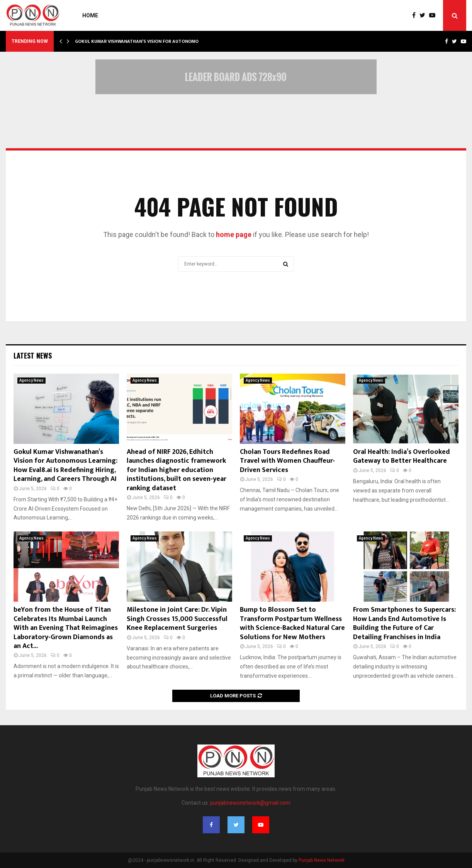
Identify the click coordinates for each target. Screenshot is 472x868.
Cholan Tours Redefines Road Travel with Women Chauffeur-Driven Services (287, 461)
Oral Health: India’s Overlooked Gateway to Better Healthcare (402, 456)
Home (90, 15)
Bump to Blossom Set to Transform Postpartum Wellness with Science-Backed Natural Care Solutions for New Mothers (292, 623)
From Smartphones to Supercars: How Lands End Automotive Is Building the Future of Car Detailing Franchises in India (404, 623)
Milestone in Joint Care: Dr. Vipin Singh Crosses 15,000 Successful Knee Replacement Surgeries (177, 619)
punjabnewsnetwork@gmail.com (250, 803)
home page (234, 234)
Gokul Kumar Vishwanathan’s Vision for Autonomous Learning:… (153, 41)
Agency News (31, 380)
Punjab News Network (322, 860)
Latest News (33, 355)
